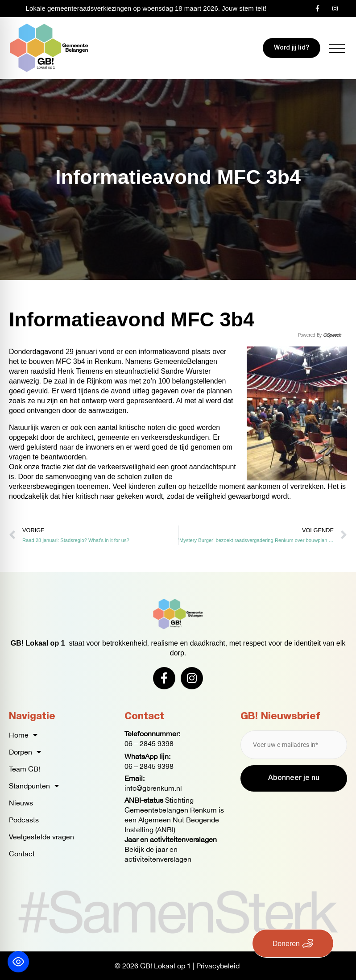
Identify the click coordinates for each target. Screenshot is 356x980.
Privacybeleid (218, 966)
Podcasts (24, 820)
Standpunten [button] (34, 786)
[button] (337, 48)
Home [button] (23, 735)
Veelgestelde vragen (41, 837)
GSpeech (332, 335)
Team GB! (25, 769)
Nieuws (21, 803)
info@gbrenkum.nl (153, 788)
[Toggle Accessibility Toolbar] (18, 962)
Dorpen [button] (25, 752)
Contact (22, 854)
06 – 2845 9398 (149, 743)
